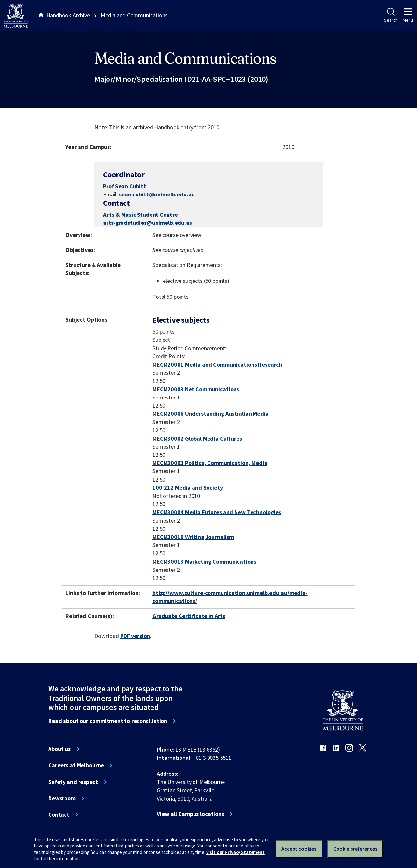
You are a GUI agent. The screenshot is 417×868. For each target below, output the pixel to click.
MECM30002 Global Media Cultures (197, 438)
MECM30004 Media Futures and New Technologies (217, 512)
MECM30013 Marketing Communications (204, 562)
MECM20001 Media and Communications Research (217, 364)
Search (391, 15)
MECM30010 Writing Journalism (193, 537)
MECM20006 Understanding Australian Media (211, 414)
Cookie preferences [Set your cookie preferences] (355, 849)
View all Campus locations (190, 814)
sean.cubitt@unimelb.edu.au (157, 195)
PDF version (135, 636)
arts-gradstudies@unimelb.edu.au (148, 223)
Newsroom (62, 798)
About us (59, 749)
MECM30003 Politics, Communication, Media (210, 463)
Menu (408, 15)
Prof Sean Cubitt (124, 186)
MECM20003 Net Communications (196, 389)
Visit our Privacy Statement (235, 852)
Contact (59, 815)
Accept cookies (299, 849)
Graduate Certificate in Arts (189, 616)
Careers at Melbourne (76, 765)
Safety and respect (73, 782)
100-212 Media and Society (188, 488)
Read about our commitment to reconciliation (108, 721)
